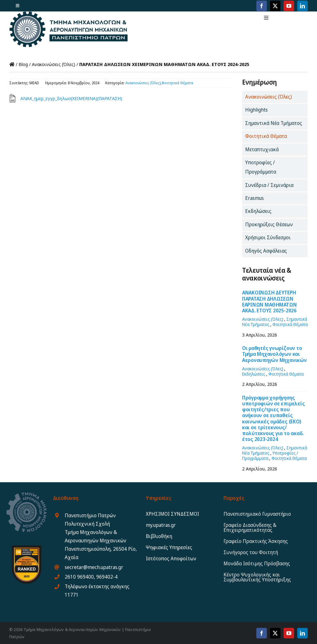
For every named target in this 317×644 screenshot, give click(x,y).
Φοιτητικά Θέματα (177, 83)
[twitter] (275, 6)
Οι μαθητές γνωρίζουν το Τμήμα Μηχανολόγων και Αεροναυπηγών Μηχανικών (274, 354)
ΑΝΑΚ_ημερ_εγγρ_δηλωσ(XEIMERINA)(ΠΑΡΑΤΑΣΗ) (71, 98)
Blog (23, 64)
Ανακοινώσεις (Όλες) (54, 64)
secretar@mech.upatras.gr (94, 567)
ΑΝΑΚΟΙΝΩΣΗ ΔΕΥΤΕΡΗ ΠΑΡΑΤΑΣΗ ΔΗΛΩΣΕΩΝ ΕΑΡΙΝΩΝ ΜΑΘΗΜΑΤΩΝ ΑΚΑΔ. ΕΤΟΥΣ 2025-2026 (269, 302)
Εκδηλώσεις (254, 374)
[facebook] (262, 6)
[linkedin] (302, 6)
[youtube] (289, 6)
